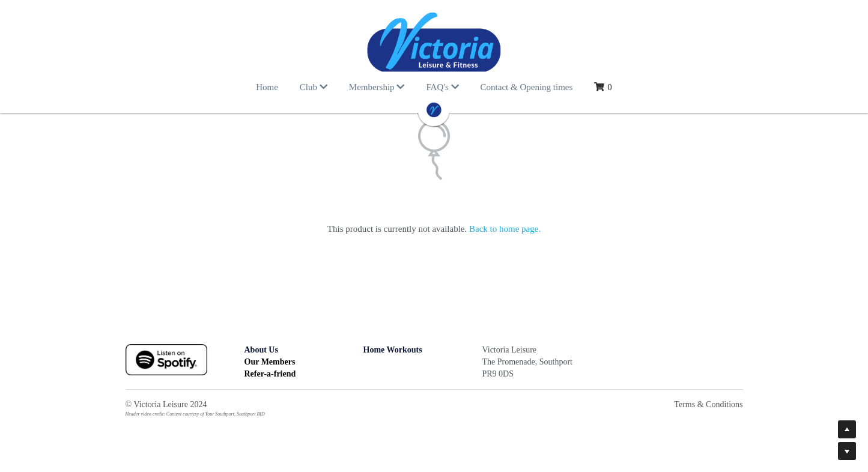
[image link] (434, 42)
